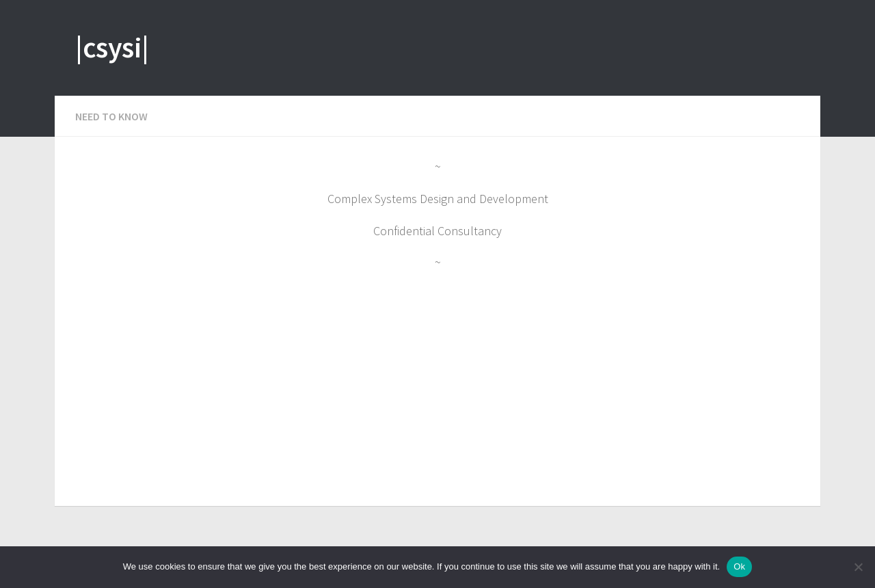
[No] (858, 567)
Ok (739, 566)
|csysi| (112, 47)
